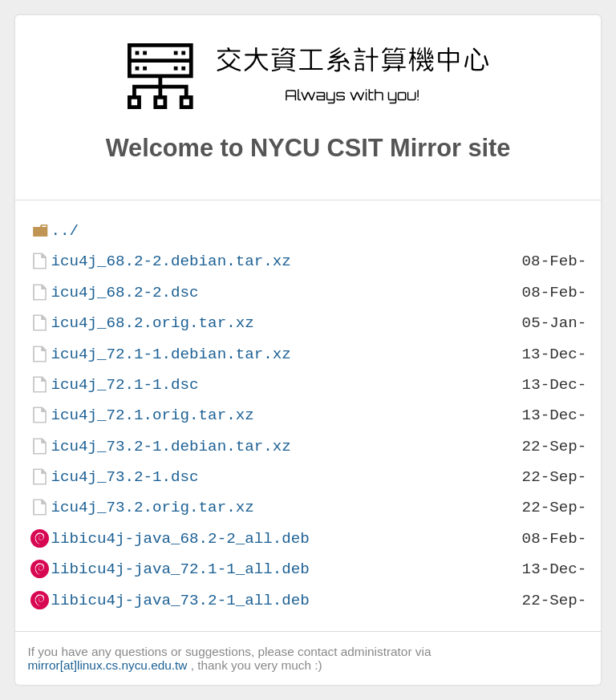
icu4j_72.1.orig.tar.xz (152, 415)
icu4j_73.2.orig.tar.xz (152, 507)
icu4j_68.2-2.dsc (124, 292)
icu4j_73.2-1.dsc (124, 477)
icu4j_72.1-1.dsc (124, 384)
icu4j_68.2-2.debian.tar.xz (170, 261)
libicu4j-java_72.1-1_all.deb (180, 569)
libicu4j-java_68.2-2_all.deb (180, 538)
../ (65, 231)
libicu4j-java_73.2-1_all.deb (180, 600)
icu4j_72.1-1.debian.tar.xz (170, 354)
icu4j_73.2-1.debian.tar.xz (170, 446)
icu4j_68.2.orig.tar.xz (152, 323)
